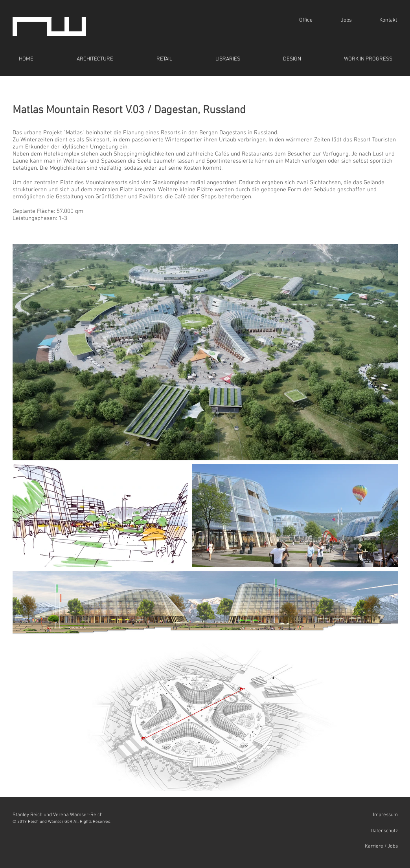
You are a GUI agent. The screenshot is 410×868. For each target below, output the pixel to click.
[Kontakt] (388, 20)
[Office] (306, 20)
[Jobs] (347, 20)
